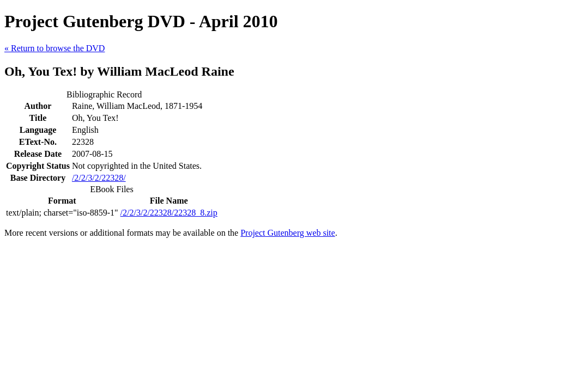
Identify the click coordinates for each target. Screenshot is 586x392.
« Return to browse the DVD (55, 48)
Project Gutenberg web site (288, 233)
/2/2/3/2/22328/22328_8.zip (169, 213)
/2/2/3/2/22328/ (99, 178)
